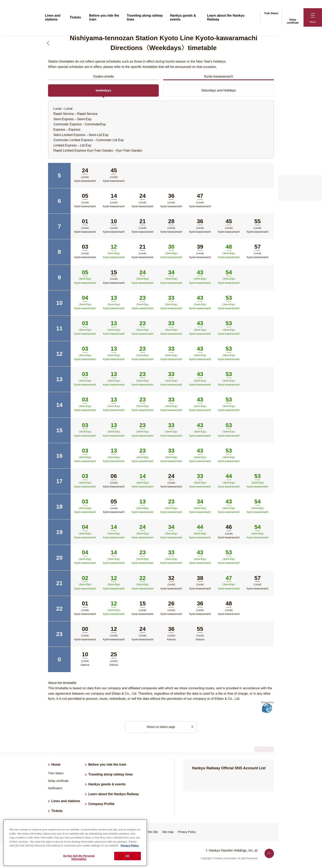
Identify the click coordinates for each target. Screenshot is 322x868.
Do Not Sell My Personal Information (79, 857)
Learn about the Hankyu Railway (114, 795)
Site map (168, 833)
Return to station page (161, 727)
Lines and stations (66, 802)
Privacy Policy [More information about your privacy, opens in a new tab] (130, 846)
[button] (313, 17)
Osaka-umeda (103, 76)
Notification (55, 789)
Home (56, 765)
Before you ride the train (107, 765)
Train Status (271, 13)
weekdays (103, 90)
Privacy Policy (187, 833)
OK (128, 856)
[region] (75, 843)
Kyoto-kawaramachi (219, 76)
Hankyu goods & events (107, 785)
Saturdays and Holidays (219, 90)
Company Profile (101, 805)
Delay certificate (293, 17)
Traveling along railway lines (111, 775)
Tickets (75, 17)
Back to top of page (269, 854)
